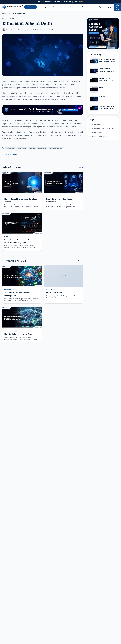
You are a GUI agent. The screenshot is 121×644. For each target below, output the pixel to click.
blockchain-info (10, 148)
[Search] (100, 7)
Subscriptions (82, 7)
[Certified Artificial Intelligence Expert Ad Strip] (43, 110)
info (9, 14)
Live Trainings (43, 7)
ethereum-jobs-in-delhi (56, 148)
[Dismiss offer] (117, 2)
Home (4, 14)
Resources (93, 7)
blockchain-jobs (22, 148)
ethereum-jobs (42, 148)
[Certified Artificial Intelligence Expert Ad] (103, 33)
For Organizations (68, 7)
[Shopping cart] (103, 7)
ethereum (32, 148)
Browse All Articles (10, 154)
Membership (55, 7)
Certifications (30, 7)
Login (110, 7)
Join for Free (118, 7)
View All (81, 167)
